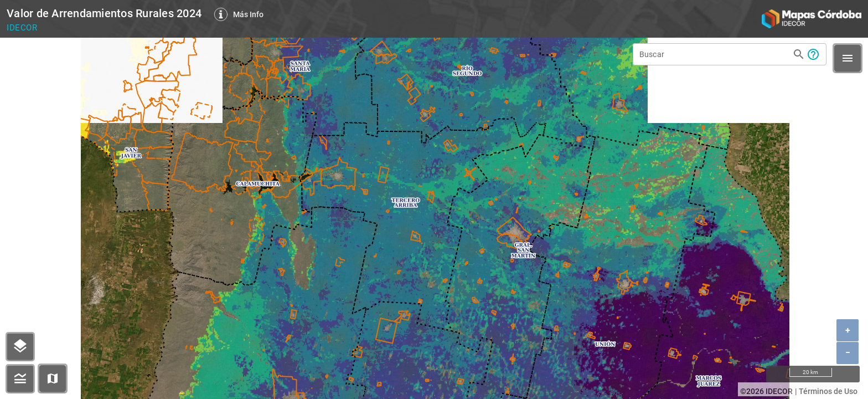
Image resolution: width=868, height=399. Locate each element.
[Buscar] (714, 54)
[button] (53, 378)
